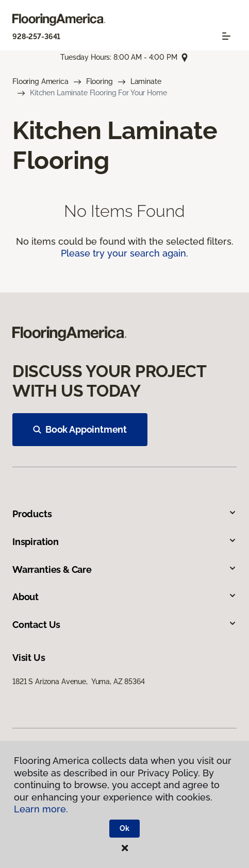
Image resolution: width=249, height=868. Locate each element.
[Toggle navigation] (226, 36)
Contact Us (124, 625)
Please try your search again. (124, 253)
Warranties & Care (124, 569)
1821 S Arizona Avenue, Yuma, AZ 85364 (79, 682)
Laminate (146, 81)
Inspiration (124, 542)
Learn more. (41, 809)
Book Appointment (80, 429)
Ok (124, 828)
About (124, 597)
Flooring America (40, 81)
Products (124, 514)
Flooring (99, 81)
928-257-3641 (36, 37)
